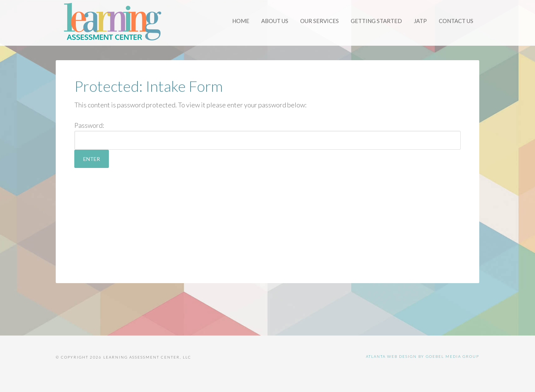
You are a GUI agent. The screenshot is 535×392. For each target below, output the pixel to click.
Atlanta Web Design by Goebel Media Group (423, 356)
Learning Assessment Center (111, 22)
